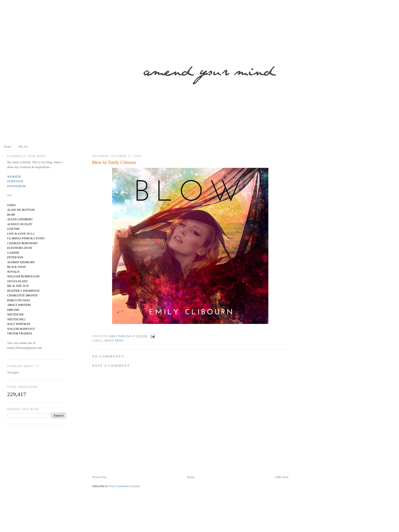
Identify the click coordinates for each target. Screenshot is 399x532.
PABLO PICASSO (18, 300)
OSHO (11, 205)
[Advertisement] (156, 518)
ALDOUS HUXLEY (20, 224)
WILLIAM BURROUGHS (23, 276)
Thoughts (13, 372)
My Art (23, 146)
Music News (114, 341)
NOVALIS (13, 272)
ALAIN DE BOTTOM (21, 210)
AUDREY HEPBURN (21, 262)
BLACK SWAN (16, 267)
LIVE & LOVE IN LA (21, 234)
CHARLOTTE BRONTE (22, 295)
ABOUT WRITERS (19, 305)
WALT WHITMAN (19, 324)
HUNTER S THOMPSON (23, 291)
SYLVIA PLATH (17, 281)
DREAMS (13, 310)
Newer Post (99, 477)
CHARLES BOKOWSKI (22, 243)
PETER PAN (15, 257)
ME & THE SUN (18, 286)
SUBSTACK (15, 181)
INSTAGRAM (16, 186)
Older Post (282, 477)
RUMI (11, 215)
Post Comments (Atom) (125, 486)
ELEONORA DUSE (20, 248)
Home (8, 146)
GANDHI (13, 253)
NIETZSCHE (15, 314)
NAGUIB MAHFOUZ (21, 329)
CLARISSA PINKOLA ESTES (26, 238)
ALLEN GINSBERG (20, 219)
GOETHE (13, 229)
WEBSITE (14, 176)
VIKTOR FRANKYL (20, 333)
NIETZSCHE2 (16, 319)
